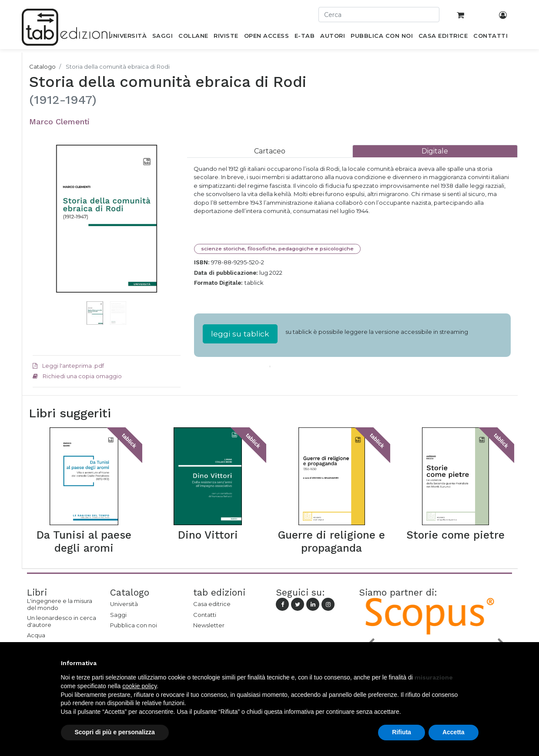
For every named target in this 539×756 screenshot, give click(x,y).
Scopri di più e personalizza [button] (115, 732)
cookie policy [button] (139, 686)
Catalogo (42, 67)
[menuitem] (128, 37)
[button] (44, 232)
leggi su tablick (240, 334)
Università (124, 604)
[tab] (270, 151)
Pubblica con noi (134, 625)
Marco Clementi (59, 122)
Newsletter (209, 625)
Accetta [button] (454, 732)
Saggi (118, 615)
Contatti (205, 615)
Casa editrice (212, 604)
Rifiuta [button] (402, 732)
